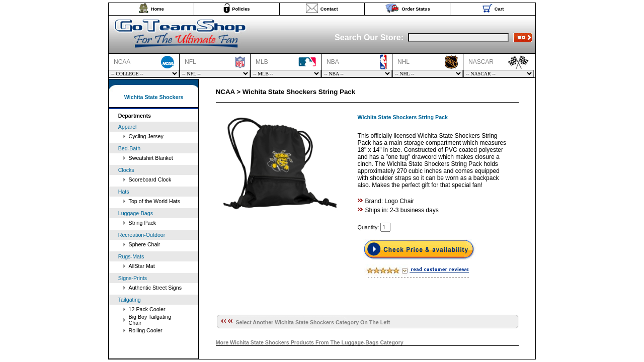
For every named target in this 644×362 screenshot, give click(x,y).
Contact (329, 9)
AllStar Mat (142, 266)
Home (157, 9)
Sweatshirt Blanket (151, 158)
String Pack (143, 223)
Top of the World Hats (154, 201)
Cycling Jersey (146, 136)
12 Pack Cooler (147, 309)
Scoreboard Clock (150, 179)
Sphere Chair (145, 244)
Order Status (416, 9)
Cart (499, 9)
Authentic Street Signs (155, 288)
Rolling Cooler (146, 330)
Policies (241, 9)
